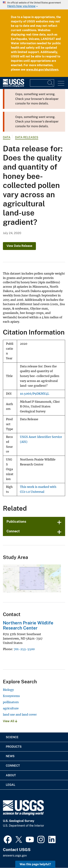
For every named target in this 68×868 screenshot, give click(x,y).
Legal (11, 785)
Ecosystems (11, 696)
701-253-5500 (24, 649)
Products (14, 747)
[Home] (14, 86)
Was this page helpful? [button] (35, 864)
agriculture (11, 708)
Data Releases (27, 137)
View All (10, 721)
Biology (8, 690)
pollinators (11, 702)
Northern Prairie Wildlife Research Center (28, 625)
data (7, 137)
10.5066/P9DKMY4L (35, 394)
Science (12, 737)
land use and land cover (20, 714)
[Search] (50, 83)
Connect (13, 531)
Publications (16, 522)
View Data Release (19, 246)
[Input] (42, 83)
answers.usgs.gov (15, 856)
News (10, 756)
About (11, 775)
